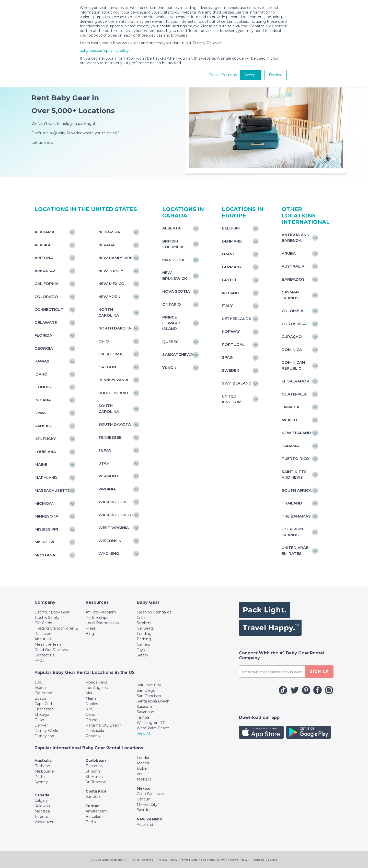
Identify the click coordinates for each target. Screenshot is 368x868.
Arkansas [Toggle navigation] (45, 271)
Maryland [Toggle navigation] (46, 477)
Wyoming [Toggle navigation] (109, 553)
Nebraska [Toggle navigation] (109, 232)
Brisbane (42, 766)
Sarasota (144, 707)
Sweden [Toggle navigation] (231, 370)
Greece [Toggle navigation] (230, 280)
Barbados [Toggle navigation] (293, 279)
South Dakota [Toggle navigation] (115, 424)
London (144, 758)
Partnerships (97, 618)
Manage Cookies (265, 860)
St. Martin (94, 777)
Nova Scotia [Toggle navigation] (176, 291)
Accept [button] (251, 75)
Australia (43, 761)
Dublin (142, 768)
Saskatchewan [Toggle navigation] (178, 354)
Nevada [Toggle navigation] (107, 245)
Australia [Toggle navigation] (293, 266)
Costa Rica (96, 791)
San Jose (94, 797)
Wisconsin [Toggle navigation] (110, 541)
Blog (90, 634)
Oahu (90, 715)
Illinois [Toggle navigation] (43, 387)
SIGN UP (320, 672)
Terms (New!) (240, 860)
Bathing (144, 639)
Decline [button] (276, 75)
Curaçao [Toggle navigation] (292, 337)
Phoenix (93, 736)
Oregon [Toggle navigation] (107, 367)
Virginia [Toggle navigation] (107, 489)
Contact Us (44, 655)
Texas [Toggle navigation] (105, 450)
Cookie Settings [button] (223, 75)
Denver (41, 725)
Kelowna (42, 806)
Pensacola (95, 731)
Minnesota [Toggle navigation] (46, 516)
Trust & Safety (47, 618)
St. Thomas (96, 782)
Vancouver (44, 822)
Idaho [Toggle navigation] (41, 374)
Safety (142, 655)
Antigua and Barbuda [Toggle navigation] (296, 238)
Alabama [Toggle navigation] (44, 232)
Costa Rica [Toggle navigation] (294, 324)
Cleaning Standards (154, 612)
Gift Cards (43, 623)
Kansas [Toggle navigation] (43, 426)
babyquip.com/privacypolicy (104, 51)
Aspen (40, 688)
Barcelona (95, 817)
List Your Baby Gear (52, 612)
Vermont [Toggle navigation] (109, 476)
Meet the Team (48, 644)
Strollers (144, 623)
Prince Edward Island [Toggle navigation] (171, 323)
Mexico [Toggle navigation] (289, 420)
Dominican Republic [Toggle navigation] (293, 365)
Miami (91, 698)
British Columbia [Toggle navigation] (173, 244)
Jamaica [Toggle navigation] (290, 407)
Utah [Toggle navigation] (104, 463)
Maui (90, 693)
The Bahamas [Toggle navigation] (296, 516)
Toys (141, 650)
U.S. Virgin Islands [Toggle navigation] (292, 532)
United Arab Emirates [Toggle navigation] (295, 551)
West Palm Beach (153, 728)
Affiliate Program (101, 612)
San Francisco (149, 696)
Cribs (141, 618)
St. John (93, 771)
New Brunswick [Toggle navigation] (175, 276)
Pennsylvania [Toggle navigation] (113, 380)
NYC (90, 709)
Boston (41, 698)
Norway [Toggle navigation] (231, 331)
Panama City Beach (103, 725)
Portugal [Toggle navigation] (233, 344)
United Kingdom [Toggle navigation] (232, 399)
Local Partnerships (102, 623)
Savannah (145, 712)
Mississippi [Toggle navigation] (46, 529)
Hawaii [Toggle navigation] (42, 361)
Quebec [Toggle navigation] (170, 342)
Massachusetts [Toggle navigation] (52, 490)
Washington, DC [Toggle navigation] (116, 515)
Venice (143, 774)
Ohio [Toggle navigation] (104, 341)
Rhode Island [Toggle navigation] (113, 393)
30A (38, 682)
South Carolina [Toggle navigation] (109, 409)
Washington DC (151, 723)
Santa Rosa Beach (153, 701)
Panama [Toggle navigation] (290, 446)
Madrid (143, 763)
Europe (93, 806)
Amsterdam (96, 811)
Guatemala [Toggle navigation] (294, 394)
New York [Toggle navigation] (109, 297)
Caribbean (96, 761)
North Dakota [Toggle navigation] (115, 328)
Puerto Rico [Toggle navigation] (295, 459)
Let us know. (43, 142)
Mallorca (144, 779)
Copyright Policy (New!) (209, 860)
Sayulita (144, 810)
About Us (43, 639)
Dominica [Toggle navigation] (292, 350)
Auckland (145, 825)
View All (144, 733)
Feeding (144, 634)
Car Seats (145, 628)
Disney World (46, 731)
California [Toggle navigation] (47, 284)
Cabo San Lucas (151, 794)
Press (91, 628)
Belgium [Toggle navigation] (231, 228)
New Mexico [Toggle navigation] (111, 284)
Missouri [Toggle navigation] (44, 542)
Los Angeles (97, 688)
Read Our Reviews (51, 650)
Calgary (41, 800)
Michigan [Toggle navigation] (44, 503)
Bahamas (94, 766)
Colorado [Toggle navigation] (46, 297)
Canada (42, 795)
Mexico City (147, 805)
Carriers (143, 644)
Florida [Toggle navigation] (43, 335)
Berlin (91, 822)
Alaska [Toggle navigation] (43, 245)
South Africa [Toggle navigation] (297, 490)
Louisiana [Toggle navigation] (45, 452)
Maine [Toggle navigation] (41, 464)
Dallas (40, 720)
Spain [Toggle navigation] (228, 357)
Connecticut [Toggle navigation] (49, 309)
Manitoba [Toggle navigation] (173, 260)
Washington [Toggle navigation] (112, 502)
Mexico (144, 788)
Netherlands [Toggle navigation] (237, 319)
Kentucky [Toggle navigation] (45, 439)
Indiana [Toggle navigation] (43, 400)
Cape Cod (43, 704)
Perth (40, 777)
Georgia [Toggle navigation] (44, 348)
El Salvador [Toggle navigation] (295, 381)
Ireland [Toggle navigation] (230, 293)
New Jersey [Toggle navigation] (111, 271)
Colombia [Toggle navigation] (292, 311)
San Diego (146, 690)
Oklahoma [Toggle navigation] (110, 354)
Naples (92, 704)
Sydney (41, 782)
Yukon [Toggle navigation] (169, 367)
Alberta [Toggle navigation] (171, 228)
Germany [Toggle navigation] (232, 267)
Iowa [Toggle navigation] (40, 413)
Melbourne (44, 771)
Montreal (43, 811)
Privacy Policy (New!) (172, 860)
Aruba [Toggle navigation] (289, 253)
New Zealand (149, 819)
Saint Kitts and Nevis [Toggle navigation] (294, 475)
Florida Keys (96, 682)
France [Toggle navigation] (230, 254)
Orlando (93, 720)
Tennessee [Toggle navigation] (110, 437)
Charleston (44, 709)
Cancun (143, 799)
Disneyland (44, 736)
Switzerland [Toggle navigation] (237, 383)
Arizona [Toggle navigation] (44, 258)
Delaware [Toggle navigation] (46, 322)
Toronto (41, 817)
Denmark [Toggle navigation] (232, 241)
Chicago (42, 715)
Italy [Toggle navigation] (227, 306)
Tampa (143, 717)
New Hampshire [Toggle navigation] (115, 258)
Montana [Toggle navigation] (45, 555)
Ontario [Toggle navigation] (172, 304)
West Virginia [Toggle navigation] (114, 528)
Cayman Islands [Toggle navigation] (290, 295)
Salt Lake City (149, 685)
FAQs (39, 661)
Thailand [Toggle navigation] (292, 503)
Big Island (43, 693)
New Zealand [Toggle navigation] (296, 433)
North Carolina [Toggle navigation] (109, 312)
